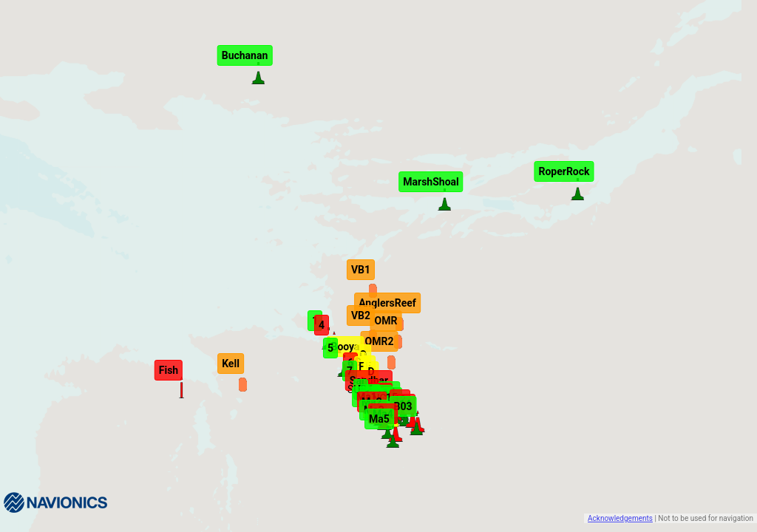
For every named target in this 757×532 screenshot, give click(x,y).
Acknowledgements (620, 518)
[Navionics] (55, 502)
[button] (404, 415)
